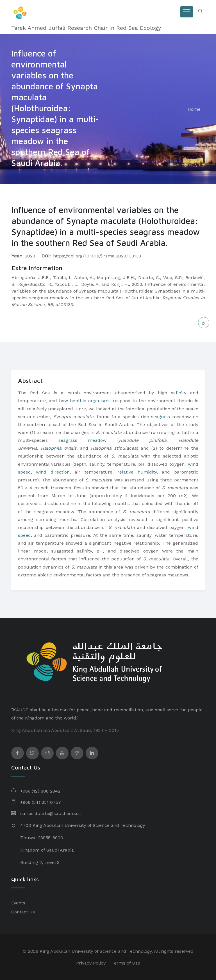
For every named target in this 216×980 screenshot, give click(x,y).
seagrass (161, 417)
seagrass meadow (82, 440)
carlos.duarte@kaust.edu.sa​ (51, 813)
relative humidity (137, 472)
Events (18, 903)
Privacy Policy (91, 963)
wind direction (53, 472)
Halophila (51, 448)
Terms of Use (126, 963)
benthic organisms (90, 401)
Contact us (23, 912)
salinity (179, 393)
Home (194, 109)
